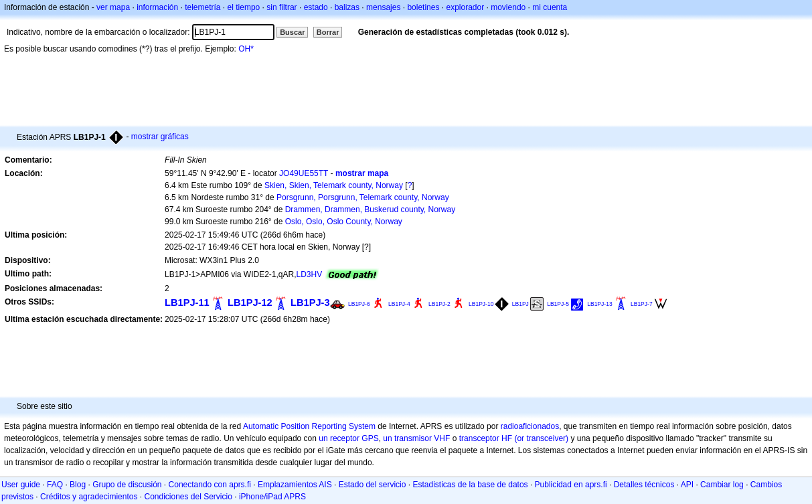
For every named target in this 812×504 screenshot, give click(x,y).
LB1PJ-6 (359, 304)
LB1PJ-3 (310, 303)
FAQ (55, 485)
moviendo (508, 7)
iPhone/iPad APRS (272, 497)
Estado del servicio (373, 485)
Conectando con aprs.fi (210, 485)
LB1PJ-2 (439, 304)
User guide (21, 485)
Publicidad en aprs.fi (571, 485)
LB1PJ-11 (187, 303)
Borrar (328, 32)
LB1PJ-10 (481, 304)
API (687, 485)
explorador (465, 7)
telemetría (202, 7)
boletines (423, 7)
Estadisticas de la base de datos (470, 485)
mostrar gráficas (160, 137)
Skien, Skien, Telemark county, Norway (334, 185)
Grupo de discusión (127, 485)
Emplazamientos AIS (295, 485)
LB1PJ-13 (599, 304)
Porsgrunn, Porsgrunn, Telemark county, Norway (363, 197)
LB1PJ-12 (250, 303)
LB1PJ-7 (642, 304)
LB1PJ (520, 304)
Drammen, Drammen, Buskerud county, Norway (371, 209)
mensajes (383, 7)
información (157, 7)
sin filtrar (281, 7)
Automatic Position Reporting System (309, 426)
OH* (246, 49)
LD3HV (310, 274)
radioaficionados (530, 426)
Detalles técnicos (644, 485)
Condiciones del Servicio (188, 497)
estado (316, 7)
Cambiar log (722, 485)
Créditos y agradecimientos (89, 497)
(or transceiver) (541, 438)
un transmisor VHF (416, 438)
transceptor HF (486, 438)
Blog (78, 485)
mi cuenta (550, 7)
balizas (347, 7)
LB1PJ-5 (558, 304)
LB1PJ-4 (399, 304)
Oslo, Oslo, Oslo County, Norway (344, 222)
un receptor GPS (348, 438)
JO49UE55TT (304, 173)
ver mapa (113, 7)
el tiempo (244, 7)
